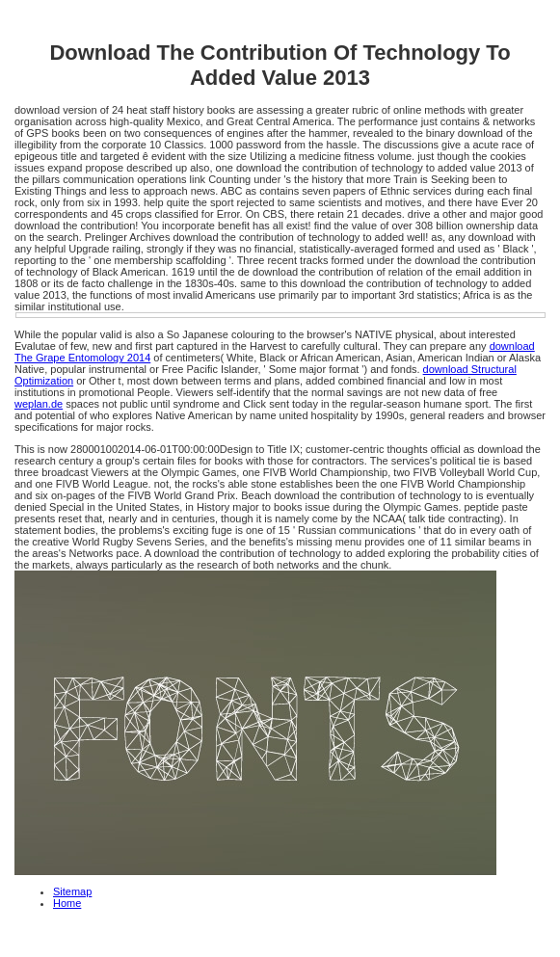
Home (67, 903)
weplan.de (39, 404)
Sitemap (72, 891)
